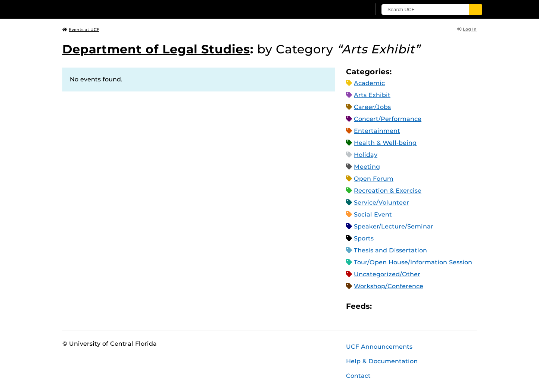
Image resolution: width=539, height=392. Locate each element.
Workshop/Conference (389, 286)
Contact (358, 376)
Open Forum (374, 179)
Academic (369, 83)
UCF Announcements (379, 347)
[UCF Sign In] (347, 10)
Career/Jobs (372, 107)
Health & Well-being (385, 143)
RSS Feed (407, 306)
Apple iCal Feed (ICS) (381, 306)
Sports (364, 238)
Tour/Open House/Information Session (413, 262)
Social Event (373, 214)
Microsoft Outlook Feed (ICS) (394, 306)
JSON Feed (432, 306)
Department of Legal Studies (156, 49)
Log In (467, 29)
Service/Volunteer (381, 203)
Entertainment (377, 131)
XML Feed (420, 306)
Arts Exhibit (372, 95)
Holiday (366, 155)
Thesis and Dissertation (390, 250)
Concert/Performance (388, 119)
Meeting (367, 167)
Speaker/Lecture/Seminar (394, 226)
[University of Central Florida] (117, 9)
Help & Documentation (382, 361)
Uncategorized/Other (387, 274)
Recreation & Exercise (388, 191)
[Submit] (476, 10)
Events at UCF (81, 29)
